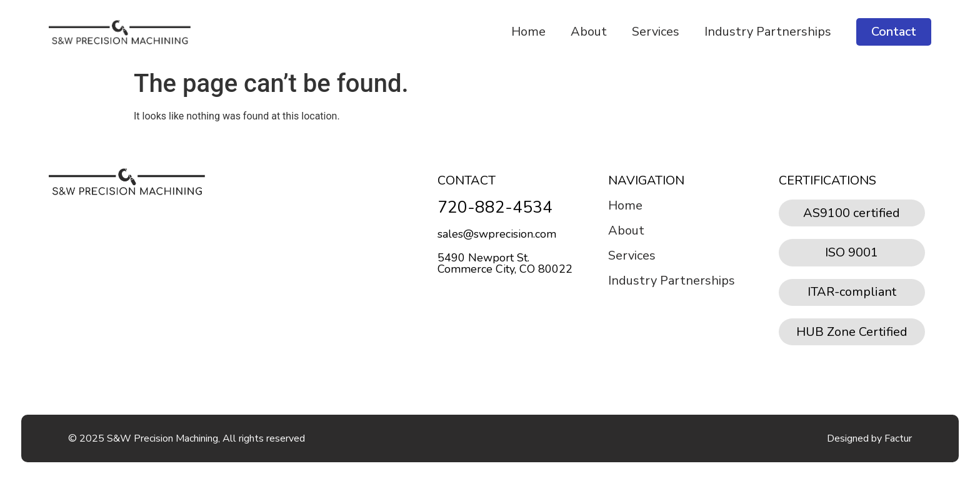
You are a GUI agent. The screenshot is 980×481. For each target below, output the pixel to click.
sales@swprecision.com (497, 234)
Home (528, 32)
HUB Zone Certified (852, 332)
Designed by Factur (869, 438)
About (589, 32)
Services (656, 32)
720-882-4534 (495, 207)
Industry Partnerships (768, 32)
